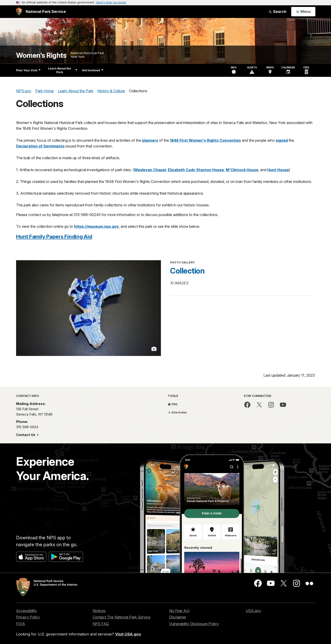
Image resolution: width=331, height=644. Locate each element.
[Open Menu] (303, 12)
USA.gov (253, 611)
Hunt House (278, 170)
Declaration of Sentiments (40, 146)
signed (282, 140)
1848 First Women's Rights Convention (205, 140)
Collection (187, 271)
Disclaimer (178, 617)
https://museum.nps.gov (96, 226)
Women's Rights (41, 55)
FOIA (21, 624)
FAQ (173, 404)
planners (150, 140)
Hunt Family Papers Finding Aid (54, 236)
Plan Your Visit (28, 70)
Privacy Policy (28, 617)
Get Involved (93, 70)
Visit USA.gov (128, 634)
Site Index (177, 412)
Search (277, 12)
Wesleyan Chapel (150, 170)
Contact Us (26, 435)
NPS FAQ (101, 624)
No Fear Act (179, 611)
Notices (99, 611)
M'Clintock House (242, 170)
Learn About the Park (63, 70)
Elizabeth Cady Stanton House (196, 170)
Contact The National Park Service (121, 617)
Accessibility (26, 611)
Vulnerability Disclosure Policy (194, 624)
